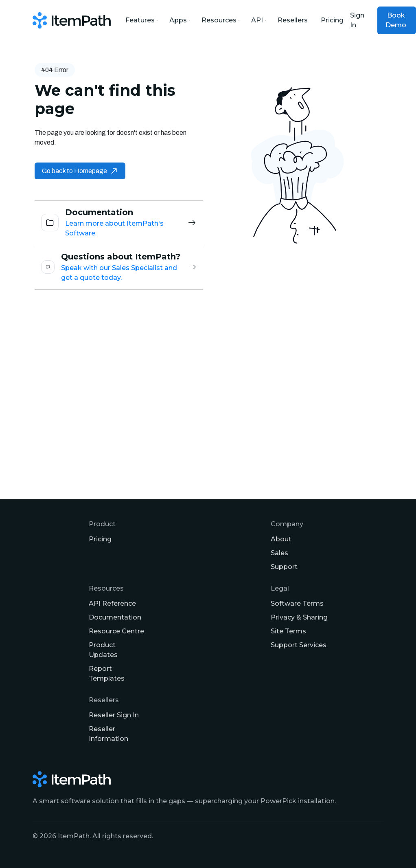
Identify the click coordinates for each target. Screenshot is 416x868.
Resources (220, 20)
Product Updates (103, 650)
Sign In (357, 20)
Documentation (115, 617)
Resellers (293, 20)
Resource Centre (116, 631)
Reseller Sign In (114, 715)
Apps (179, 20)
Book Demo (396, 20)
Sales (279, 553)
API (258, 20)
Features (141, 20)
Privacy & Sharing (299, 617)
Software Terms (297, 603)
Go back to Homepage (80, 171)
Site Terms (288, 631)
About (281, 539)
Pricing (332, 20)
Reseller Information (108, 734)
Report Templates (107, 674)
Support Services (299, 645)
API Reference (112, 603)
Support (284, 567)
